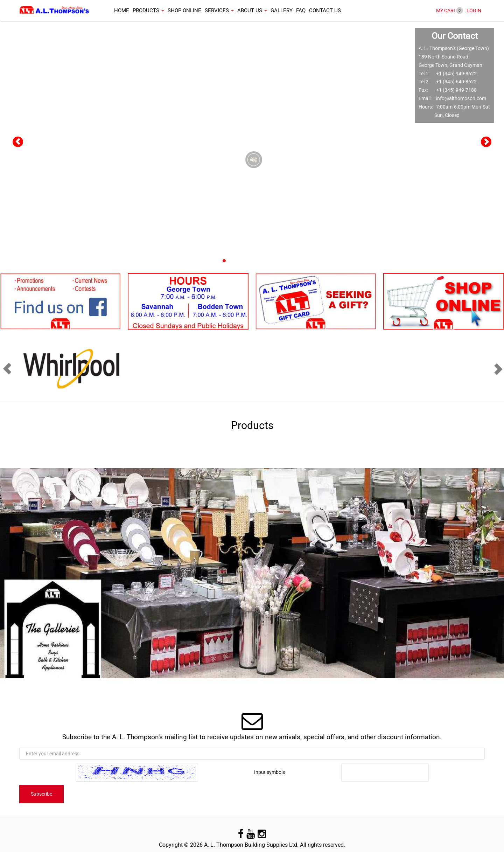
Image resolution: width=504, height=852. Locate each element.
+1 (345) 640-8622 (456, 82)
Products (148, 11)
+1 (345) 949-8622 (456, 74)
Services (219, 11)
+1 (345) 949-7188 (456, 90)
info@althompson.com (461, 98)
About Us (252, 11)
